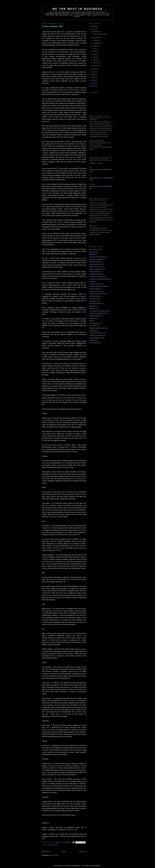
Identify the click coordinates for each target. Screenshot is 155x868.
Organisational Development (98, 311)
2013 (93, 77)
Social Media (93, 326)
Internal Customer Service (97, 294)
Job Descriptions (95, 296)
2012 (93, 80)
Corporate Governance (96, 276)
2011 (93, 83)
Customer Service (95, 284)
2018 (93, 26)
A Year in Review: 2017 (53, 26)
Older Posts (82, 851)
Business (92, 254)
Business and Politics (96, 259)
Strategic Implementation (97, 328)
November (97, 37)
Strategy (92, 331)
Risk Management (95, 316)
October (96, 40)
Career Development (96, 269)
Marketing (92, 306)
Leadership (93, 299)
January (96, 66)
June (95, 51)
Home (64, 851)
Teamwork (93, 340)
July (95, 49)
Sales (91, 321)
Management (93, 301)
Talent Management (95, 338)
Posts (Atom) (55, 855)
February (96, 63)
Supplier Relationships (96, 335)
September (97, 43)
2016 (93, 69)
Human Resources (95, 291)
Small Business (94, 323)
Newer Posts (46, 851)
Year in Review (53, 845)
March (95, 60)
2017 (93, 29)
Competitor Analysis (96, 274)
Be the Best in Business (78, 9)
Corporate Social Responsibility (99, 279)
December (97, 32)
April (95, 57)
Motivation (93, 308)
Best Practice (93, 250)
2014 (93, 75)
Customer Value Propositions (98, 286)
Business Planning (95, 264)
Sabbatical (93, 318)
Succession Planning (96, 333)
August (96, 46)
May (95, 54)
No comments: (67, 842)
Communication (94, 272)
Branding (92, 252)
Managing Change (95, 303)
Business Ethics (94, 262)
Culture (92, 281)
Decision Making (94, 289)
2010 (93, 86)
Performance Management (98, 313)
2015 (93, 72)
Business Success (95, 267)
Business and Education (97, 257)
